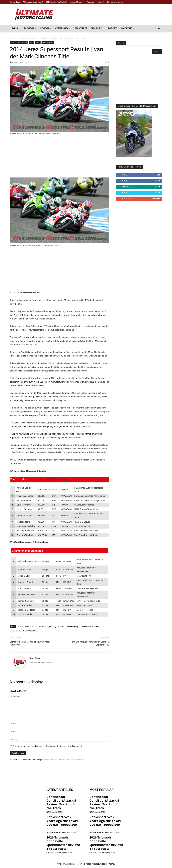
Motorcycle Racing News (27, 38)
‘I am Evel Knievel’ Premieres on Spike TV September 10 (90, 643)
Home (12, 38)
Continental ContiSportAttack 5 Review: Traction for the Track (62, 802)
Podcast (113, 28)
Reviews (46, 28)
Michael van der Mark (90, 627)
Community (63, 28)
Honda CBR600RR (39, 627)
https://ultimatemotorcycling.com (41, 662)
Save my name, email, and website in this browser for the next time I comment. (48, 746)
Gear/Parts (81, 28)
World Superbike (48, 42)
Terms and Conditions (115, 2)
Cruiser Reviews (54, 853)
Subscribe (156, 199)
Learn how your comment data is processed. (65, 760)
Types (16, 28)
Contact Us (100, 2)
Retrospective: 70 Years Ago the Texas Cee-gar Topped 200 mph (62, 822)
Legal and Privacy (77, 2)
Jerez (51, 627)
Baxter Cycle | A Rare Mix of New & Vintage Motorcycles (30, 643)
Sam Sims (14, 62)
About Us (90, 2)
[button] (159, 28)
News (31, 42)
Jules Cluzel (60, 627)
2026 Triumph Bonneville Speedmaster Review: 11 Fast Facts (63, 843)
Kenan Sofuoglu (73, 627)
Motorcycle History (56, 832)
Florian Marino (24, 627)
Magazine (128, 28)
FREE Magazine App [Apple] (33, 2)
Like (159, 175)
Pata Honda (16, 630)
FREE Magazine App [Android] (56, 2)
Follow (157, 181)
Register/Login (15, 2)
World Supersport (30, 630)
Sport (38, 42)
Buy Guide (97, 28)
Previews (30, 28)
